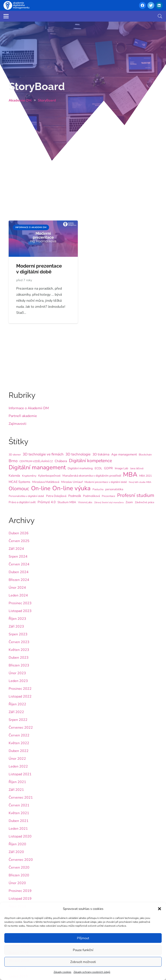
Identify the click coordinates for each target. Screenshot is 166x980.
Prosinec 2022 (20, 689)
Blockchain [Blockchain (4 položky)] (145, 455)
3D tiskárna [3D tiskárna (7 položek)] (101, 454)
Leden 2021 (18, 829)
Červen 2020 (19, 867)
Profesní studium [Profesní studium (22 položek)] (136, 495)
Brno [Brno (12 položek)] (13, 461)
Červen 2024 (19, 564)
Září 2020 (16, 852)
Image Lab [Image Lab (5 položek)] (121, 468)
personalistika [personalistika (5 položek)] (114, 489)
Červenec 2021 (21, 798)
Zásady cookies (62, 972)
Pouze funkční (83, 950)
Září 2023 (16, 626)
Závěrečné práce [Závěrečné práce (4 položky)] (145, 502)
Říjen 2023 (17, 619)
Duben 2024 (19, 572)
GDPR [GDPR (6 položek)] (108, 468)
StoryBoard (37, 86)
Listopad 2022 (20, 696)
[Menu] (6, 16)
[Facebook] (142, 5)
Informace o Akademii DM (29, 408)
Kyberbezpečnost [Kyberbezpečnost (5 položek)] (49, 476)
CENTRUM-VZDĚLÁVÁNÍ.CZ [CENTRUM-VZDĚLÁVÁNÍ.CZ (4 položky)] (36, 461)
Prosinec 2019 (20, 891)
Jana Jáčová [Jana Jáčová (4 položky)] (137, 468)
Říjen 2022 (17, 704)
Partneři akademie (23, 416)
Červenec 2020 (21, 860)
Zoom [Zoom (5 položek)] (129, 502)
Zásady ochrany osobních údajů (92, 972)
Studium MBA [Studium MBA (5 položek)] (67, 502)
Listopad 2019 (20, 899)
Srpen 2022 (18, 720)
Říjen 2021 (17, 782)
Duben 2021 (19, 821)
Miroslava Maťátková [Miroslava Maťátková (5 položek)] (46, 482)
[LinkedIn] (159, 5)
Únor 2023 (17, 673)
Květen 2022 (19, 743)
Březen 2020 (19, 875)
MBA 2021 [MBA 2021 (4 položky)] (145, 476)
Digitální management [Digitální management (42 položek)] (37, 467)
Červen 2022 (19, 735)
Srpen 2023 (18, 634)
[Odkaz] (16, 5)
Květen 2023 (19, 650)
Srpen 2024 (18, 557)
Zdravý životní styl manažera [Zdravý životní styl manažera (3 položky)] (109, 502)
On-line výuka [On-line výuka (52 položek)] (71, 488)
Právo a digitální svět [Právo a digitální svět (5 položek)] (22, 502)
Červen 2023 (19, 642)
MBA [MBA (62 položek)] (130, 474)
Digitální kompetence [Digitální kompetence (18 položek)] (90, 461)
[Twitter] (151, 5)
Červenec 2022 (21, 728)
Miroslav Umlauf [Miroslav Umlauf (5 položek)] (72, 482)
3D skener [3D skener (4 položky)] (15, 455)
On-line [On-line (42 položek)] (41, 488)
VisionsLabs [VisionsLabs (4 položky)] (85, 502)
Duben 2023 (19, 658)
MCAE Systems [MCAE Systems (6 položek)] (19, 482)
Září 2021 (16, 790)
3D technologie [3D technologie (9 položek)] (78, 454)
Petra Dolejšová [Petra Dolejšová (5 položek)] (56, 496)
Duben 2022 (19, 751)
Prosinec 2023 (20, 603)
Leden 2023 (18, 681)
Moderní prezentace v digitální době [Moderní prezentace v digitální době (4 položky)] (106, 482)
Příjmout (83, 938)
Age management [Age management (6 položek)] (124, 454)
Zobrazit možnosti (83, 962)
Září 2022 (16, 712)
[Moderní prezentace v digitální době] (43, 224)
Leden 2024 (18, 595)
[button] (160, 909)
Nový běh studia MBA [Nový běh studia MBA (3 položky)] (140, 482)
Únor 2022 (17, 759)
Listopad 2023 (20, 611)
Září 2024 (16, 549)
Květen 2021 (19, 813)
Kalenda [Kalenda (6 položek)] (14, 476)
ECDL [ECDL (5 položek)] (98, 468)
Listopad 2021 (20, 774)
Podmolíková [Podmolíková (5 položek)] (91, 496)
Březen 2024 (19, 580)
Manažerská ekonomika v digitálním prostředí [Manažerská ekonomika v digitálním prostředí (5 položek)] (92, 476)
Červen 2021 (19, 805)
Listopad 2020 (20, 836)
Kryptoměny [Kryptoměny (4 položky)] (29, 476)
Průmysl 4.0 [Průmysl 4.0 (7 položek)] (47, 502)
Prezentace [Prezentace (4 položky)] (109, 496)
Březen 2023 (19, 665)
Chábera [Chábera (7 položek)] (61, 461)
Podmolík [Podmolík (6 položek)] (75, 496)
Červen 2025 (19, 541)
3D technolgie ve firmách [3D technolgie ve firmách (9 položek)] (43, 454)
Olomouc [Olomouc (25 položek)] (19, 488)
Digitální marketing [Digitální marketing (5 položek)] (80, 468)
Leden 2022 (18, 766)
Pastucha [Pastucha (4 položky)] (98, 489)
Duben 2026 (19, 533)
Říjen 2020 (17, 844)
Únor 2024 (17, 588)
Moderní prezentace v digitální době (39, 269)
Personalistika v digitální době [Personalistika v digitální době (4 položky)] (26, 496)
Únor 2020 (17, 883)
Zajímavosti (18, 424)
